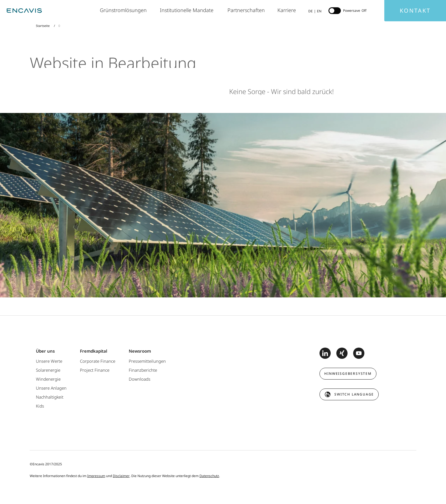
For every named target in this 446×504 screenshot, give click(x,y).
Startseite (43, 26)
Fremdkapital (94, 351)
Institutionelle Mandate (188, 10)
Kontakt (415, 11)
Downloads (140, 379)
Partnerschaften (247, 10)
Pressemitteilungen (147, 361)
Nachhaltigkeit (50, 397)
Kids (40, 406)
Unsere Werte (49, 361)
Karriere (287, 10)
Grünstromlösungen (124, 10)
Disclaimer (121, 476)
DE (311, 11)
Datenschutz (209, 476)
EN (319, 11)
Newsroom (140, 351)
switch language (354, 394)
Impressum (96, 476)
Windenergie (48, 379)
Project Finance (95, 370)
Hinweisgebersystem (348, 374)
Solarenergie (48, 370)
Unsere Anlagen (51, 388)
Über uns (45, 351)
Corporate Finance (98, 361)
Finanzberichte (143, 370)
